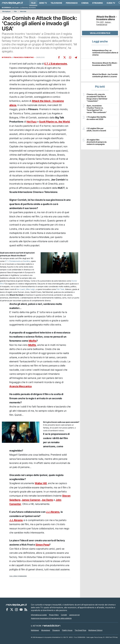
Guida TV (111, 3)
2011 (102, 22)
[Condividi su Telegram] (76, 57)
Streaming (98, 3)
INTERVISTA (7, 57)
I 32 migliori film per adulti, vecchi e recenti (96, 130)
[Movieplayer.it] (12, 3)
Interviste (23, 11)
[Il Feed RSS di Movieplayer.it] (26, 609)
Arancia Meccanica (21, 386)
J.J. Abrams (53, 512)
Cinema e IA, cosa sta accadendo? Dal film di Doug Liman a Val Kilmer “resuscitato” (97, 98)
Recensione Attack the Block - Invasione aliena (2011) (105, 64)
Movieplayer (7, 11)
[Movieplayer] (16, 605)
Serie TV (43, 3)
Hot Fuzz (32, 122)
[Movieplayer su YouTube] (21, 609)
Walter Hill (41, 483)
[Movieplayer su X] (12, 609)
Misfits (33, 341)
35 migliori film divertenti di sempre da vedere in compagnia (97, 142)
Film (33, 3)
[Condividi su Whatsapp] (70, 57)
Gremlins (26, 261)
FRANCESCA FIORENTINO (24, 57)
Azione (108, 22)
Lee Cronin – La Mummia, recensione (24, 8)
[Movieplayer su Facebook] (7, 609)
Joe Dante (47, 500)
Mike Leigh (30, 289)
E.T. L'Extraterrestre (56, 64)
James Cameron (31, 500)
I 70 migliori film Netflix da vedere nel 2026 (96, 118)
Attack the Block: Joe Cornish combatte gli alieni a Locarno (105, 75)
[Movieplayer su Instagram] (16, 609)
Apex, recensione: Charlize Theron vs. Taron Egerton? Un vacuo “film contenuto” (97, 109)
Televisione (56, 3)
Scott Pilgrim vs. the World (54, 122)
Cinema (85, 3)
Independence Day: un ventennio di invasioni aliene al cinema (105, 53)
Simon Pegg (42, 545)
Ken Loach (21, 289)
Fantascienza (102, 24)
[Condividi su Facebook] (59, 57)
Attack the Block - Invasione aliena (107, 18)
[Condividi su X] (65, 57)
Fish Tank (60, 289)
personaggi (72, 3)
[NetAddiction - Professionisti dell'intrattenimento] (51, 626)
